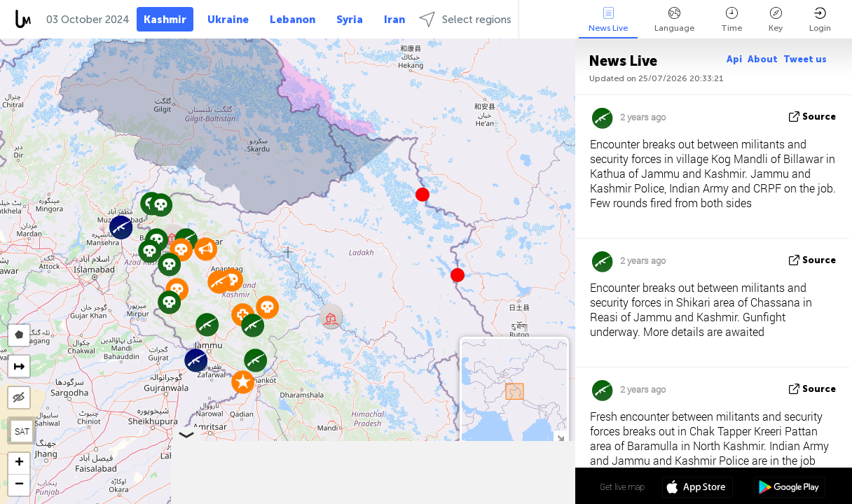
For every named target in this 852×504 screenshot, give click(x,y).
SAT (22, 431)
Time (731, 20)
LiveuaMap (445, 498)
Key (776, 20)
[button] (458, 275)
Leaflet (355, 498)
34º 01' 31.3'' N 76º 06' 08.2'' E (520, 486)
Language (674, 20)
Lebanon (293, 20)
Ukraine (228, 20)
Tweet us (805, 59)
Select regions (465, 19)
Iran (394, 20)
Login (820, 20)
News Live (608, 20)
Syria (350, 20)
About (763, 59)
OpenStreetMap (495, 498)
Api (734, 59)
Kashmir (165, 20)
